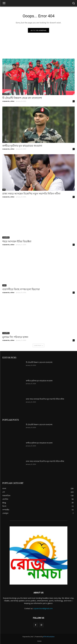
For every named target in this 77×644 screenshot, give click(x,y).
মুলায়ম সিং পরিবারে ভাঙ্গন (15, 337)
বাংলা (4, 285)
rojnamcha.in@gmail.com (43, 608)
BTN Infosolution (49, 637)
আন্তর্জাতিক (6, 94)
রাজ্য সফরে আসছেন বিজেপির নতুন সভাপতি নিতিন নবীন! (31, 194)
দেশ (4, 142)
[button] (74, 3)
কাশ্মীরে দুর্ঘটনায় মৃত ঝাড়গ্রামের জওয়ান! (22, 146)
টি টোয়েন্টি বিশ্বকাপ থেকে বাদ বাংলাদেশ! (22, 98)
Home (39, 641)
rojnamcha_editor (8, 101)
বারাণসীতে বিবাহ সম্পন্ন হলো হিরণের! (21, 289)
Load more (38, 345)
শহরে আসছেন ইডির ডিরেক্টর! (17, 241)
